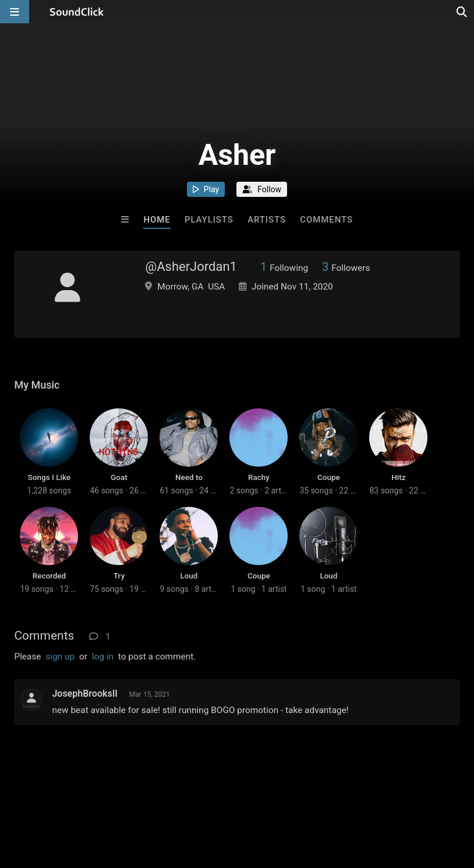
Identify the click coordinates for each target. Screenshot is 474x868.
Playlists (209, 220)
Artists (267, 220)
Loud (189, 576)
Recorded (49, 576)
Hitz (398, 477)
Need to (189, 477)
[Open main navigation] (15, 12)
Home (157, 220)
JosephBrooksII (84, 694)
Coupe (329, 477)
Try (119, 576)
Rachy (259, 477)
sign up (60, 657)
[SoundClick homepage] (77, 12)
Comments (326, 220)
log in (103, 657)
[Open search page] (462, 12)
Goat (119, 477)
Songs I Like (49, 477)
